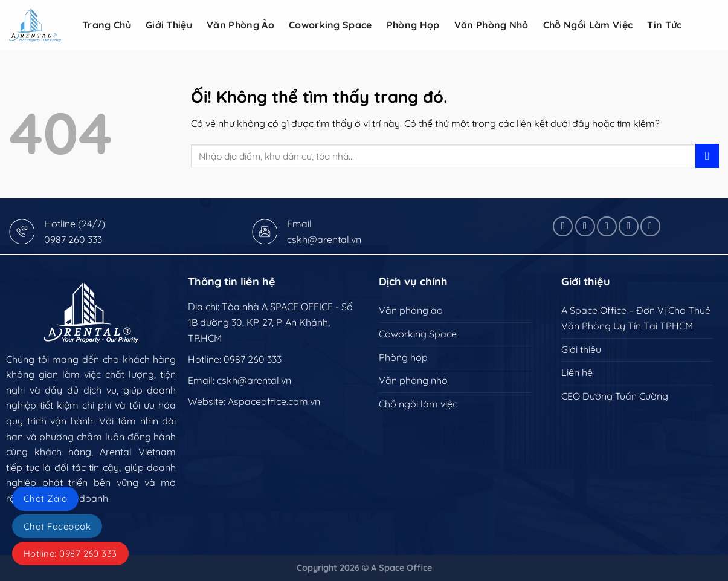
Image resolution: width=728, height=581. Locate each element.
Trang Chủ (107, 25)
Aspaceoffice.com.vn (274, 401)
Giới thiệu (581, 349)
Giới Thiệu (169, 25)
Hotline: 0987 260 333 (70, 553)
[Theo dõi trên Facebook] (563, 226)
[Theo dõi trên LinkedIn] (629, 226)
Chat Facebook (57, 526)
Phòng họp (413, 25)
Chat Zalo (45, 498)
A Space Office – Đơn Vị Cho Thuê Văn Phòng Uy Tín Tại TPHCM (636, 318)
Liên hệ (577, 372)
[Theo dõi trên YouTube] (650, 226)
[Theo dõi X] (607, 226)
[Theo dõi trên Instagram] (585, 226)
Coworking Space (330, 25)
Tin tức (664, 25)
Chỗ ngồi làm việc (588, 25)
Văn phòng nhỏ (491, 25)
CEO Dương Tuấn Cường (615, 396)
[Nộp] (707, 156)
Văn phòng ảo (240, 25)
